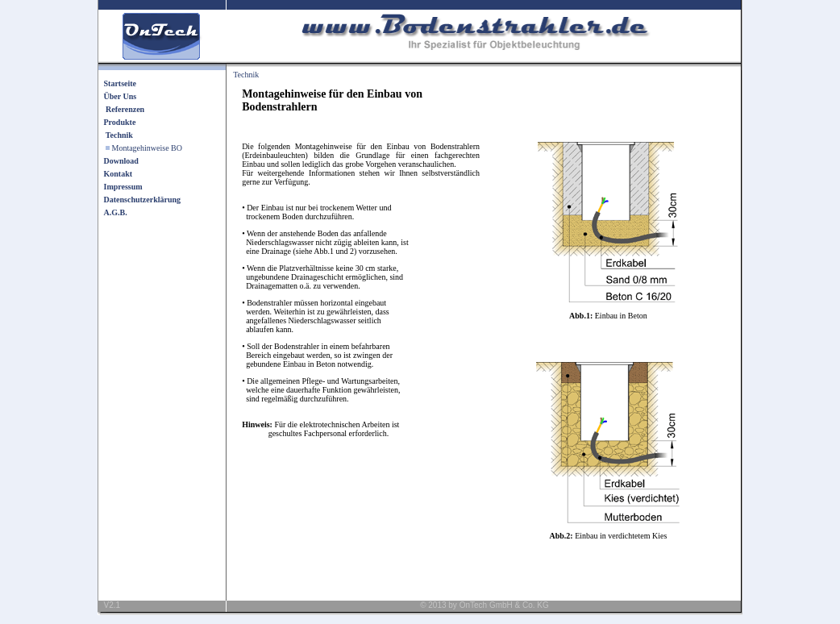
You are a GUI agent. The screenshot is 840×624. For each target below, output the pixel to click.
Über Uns (121, 96)
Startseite (121, 83)
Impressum (123, 187)
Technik (246, 75)
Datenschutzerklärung (143, 200)
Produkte (120, 122)
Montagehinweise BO (148, 148)
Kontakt (119, 174)
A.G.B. (116, 212)
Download (121, 161)
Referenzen (125, 109)
